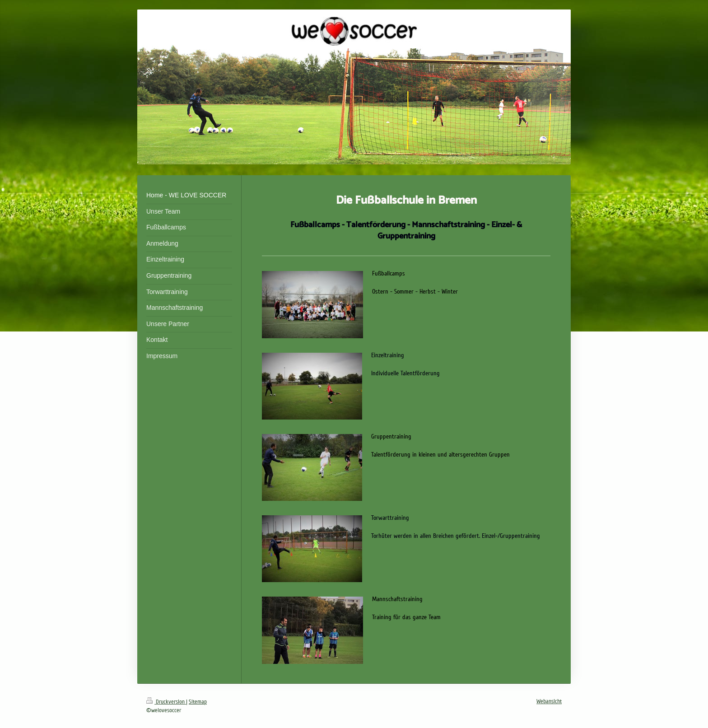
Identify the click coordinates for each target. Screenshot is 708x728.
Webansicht (549, 701)
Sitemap (198, 702)
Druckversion (166, 702)
